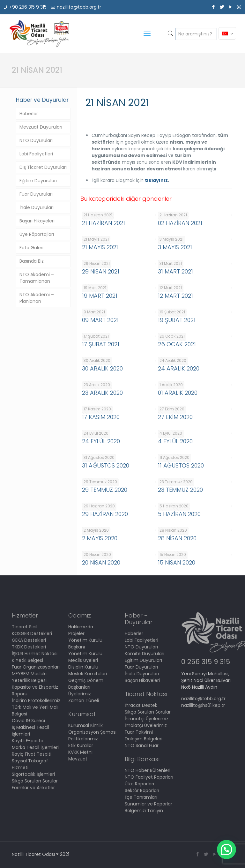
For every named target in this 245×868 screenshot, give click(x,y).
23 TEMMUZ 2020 (180, 490)
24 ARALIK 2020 (179, 368)
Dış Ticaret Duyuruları (43, 167)
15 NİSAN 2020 (177, 562)
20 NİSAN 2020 (101, 562)
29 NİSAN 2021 (101, 271)
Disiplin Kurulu (83, 667)
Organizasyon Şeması (92, 732)
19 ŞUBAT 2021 (177, 320)
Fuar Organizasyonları (36, 667)
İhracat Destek (141, 705)
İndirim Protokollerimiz (36, 700)
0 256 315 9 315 (206, 662)
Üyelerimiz (80, 694)
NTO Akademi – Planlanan (37, 298)
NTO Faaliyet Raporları (149, 777)
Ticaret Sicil (25, 627)
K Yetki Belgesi (27, 660)
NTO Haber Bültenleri (148, 770)
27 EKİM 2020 (175, 417)
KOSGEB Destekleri (32, 633)
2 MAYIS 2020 (100, 538)
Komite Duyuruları (145, 654)
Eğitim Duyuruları (38, 181)
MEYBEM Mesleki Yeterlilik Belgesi (29, 677)
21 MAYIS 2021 (100, 247)
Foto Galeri (31, 248)
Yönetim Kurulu (85, 654)
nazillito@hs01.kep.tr (203, 705)
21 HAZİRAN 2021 (104, 223)
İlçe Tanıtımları (141, 797)
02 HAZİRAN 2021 (180, 223)
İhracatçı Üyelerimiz (147, 719)
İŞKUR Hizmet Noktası (35, 654)
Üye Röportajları (37, 234)
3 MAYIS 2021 (175, 247)
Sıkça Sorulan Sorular (35, 781)
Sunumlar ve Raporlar (148, 804)
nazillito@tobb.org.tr (79, 7)
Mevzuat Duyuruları (41, 127)
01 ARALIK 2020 (178, 393)
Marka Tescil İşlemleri (35, 747)
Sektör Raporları (142, 790)
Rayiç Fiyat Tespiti (32, 754)
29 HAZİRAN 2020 (105, 514)
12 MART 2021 (175, 296)
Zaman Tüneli (84, 700)
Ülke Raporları (139, 784)
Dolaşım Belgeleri (144, 739)
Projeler (76, 633)
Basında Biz (32, 261)
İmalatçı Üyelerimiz (146, 725)
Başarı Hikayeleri (37, 221)
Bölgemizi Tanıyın (144, 811)
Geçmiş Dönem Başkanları (86, 684)
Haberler (29, 114)
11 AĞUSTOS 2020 (181, 465)
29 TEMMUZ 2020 (105, 490)
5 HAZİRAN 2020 (179, 514)
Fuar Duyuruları (36, 194)
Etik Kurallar (81, 745)
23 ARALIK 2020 (102, 393)
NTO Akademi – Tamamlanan (37, 278)
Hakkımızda (81, 627)
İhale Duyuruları (37, 207)
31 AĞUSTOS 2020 (106, 465)
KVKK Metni (80, 752)
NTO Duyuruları (36, 140)
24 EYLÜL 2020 (101, 441)
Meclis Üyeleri (83, 660)
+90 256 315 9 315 (28, 7)
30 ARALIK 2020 (102, 368)
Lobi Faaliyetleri (36, 154)
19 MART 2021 (100, 296)
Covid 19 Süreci (28, 721)
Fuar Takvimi (139, 732)
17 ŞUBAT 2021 (101, 344)
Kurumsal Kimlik (85, 725)
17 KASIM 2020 (101, 417)
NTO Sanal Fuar (142, 745)
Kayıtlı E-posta (28, 741)
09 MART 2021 (100, 320)
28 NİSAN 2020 (177, 538)
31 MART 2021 (175, 271)
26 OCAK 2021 (177, 344)
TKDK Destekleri (29, 647)
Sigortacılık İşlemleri (33, 774)
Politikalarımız (83, 739)
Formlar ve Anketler (33, 788)
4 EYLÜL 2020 (175, 441)
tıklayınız (156, 180)
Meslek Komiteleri (88, 674)
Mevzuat (78, 759)
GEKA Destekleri (29, 640)
